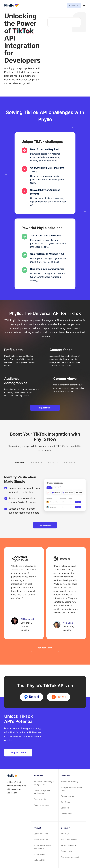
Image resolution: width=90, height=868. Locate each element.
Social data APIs (41, 840)
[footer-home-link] (12, 776)
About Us (65, 834)
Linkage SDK (39, 860)
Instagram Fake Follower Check (72, 789)
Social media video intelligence (42, 847)
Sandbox (65, 808)
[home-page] (12, 6)
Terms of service (68, 845)
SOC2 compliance (69, 840)
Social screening (41, 834)
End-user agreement (70, 857)
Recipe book (67, 814)
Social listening (40, 854)
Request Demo (45, 408)
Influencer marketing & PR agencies (44, 783)
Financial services (42, 805)
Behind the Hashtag (70, 781)
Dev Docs (65, 802)
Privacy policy (67, 851)
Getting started (68, 796)
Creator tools (40, 799)
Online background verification (42, 792)
